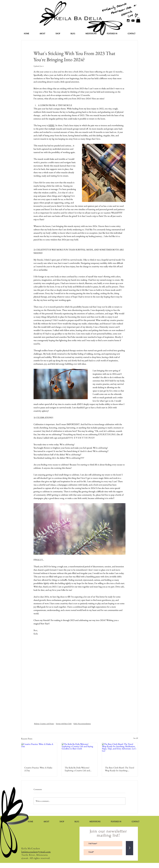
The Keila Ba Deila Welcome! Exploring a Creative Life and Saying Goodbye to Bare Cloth (78, 769)
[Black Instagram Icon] (128, 21)
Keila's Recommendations (82, 724)
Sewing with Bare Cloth (64, 724)
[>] (129, 848)
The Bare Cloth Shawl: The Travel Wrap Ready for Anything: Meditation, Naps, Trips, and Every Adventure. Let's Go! (119, 769)
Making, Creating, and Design (44, 724)
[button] (138, 20)
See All (136, 738)
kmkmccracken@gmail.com (36, 852)
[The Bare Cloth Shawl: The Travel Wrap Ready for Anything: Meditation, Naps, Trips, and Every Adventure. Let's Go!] (120, 753)
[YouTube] (133, 21)
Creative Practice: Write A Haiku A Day (38, 769)
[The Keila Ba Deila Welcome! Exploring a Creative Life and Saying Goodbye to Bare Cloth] (80, 753)
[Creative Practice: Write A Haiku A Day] (39, 753)
